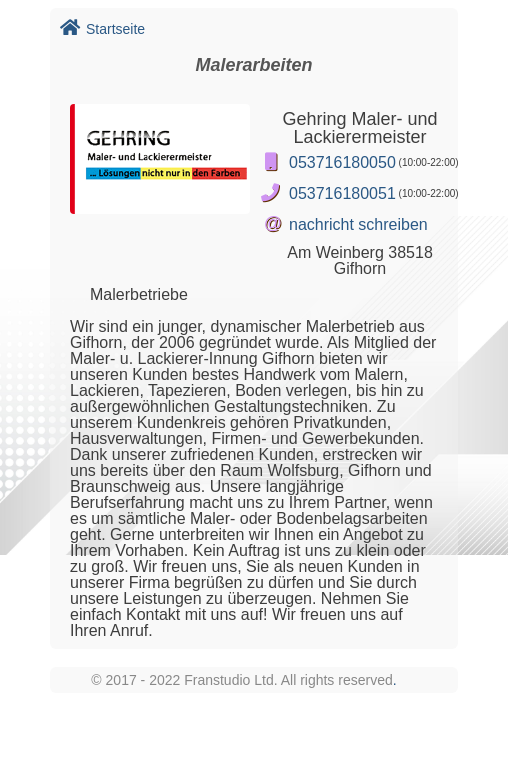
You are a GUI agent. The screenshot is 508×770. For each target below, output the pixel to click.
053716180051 (342, 193)
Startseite (102, 29)
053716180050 (342, 162)
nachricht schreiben (358, 224)
